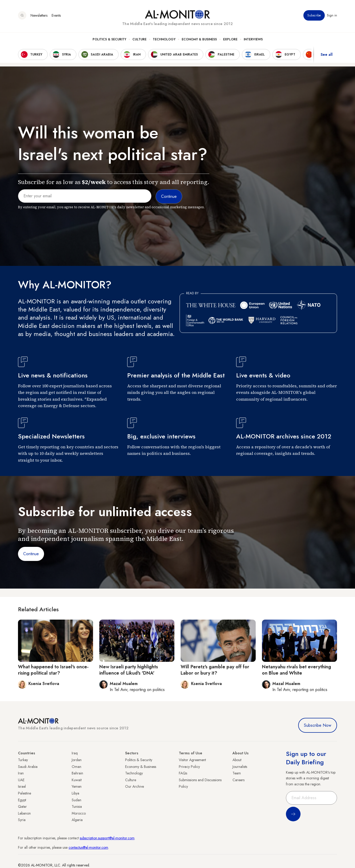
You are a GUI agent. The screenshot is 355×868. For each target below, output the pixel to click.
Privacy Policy (189, 767)
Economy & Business (199, 39)
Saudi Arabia (28, 767)
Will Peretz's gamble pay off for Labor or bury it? (215, 670)
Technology (164, 39)
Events (56, 15)
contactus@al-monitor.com (88, 847)
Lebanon (24, 813)
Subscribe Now (318, 725)
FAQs (183, 773)
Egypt (22, 800)
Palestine (25, 793)
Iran (21, 773)
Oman (76, 767)
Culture (139, 39)
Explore (230, 39)
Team (237, 773)
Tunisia (77, 806)
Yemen (77, 786)
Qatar (22, 806)
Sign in (332, 15)
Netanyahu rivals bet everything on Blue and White (296, 670)
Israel (22, 786)
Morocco (79, 813)
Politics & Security (109, 39)
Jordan (77, 760)
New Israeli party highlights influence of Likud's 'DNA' (129, 670)
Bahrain (77, 773)
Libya (75, 793)
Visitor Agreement (192, 760)
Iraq (75, 753)
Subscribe (314, 15)
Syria (22, 820)
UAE (21, 780)
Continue (31, 554)
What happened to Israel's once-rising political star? (53, 670)
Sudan (76, 800)
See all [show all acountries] (327, 54)
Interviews (253, 39)
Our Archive (134, 786)
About (237, 760)
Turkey (23, 760)
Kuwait (77, 780)
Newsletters (39, 15)
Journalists (240, 767)
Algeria (77, 820)
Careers (238, 780)
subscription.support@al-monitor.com (107, 838)
